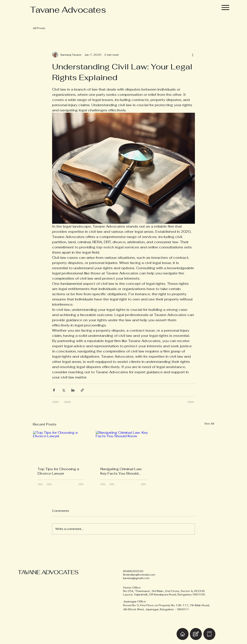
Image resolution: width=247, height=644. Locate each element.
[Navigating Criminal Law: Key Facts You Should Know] (124, 446)
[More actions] (193, 55)
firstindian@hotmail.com (139, 575)
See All (209, 424)
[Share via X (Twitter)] (63, 390)
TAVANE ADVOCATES (48, 572)
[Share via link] (82, 390)
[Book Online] (209, 634)
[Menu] (225, 7)
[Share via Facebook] (54, 390)
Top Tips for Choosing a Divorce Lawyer (58, 471)
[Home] (183, 634)
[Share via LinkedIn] (73, 390)
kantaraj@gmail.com (136, 578)
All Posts (39, 28)
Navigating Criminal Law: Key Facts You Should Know (121, 471)
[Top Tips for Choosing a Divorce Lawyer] (61, 446)
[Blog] (196, 634)
